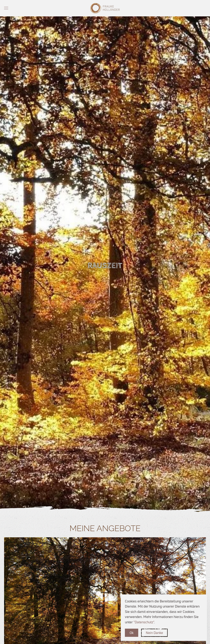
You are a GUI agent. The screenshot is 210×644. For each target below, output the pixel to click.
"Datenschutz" (144, 622)
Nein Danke (154, 633)
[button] (6, 8)
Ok (132, 633)
